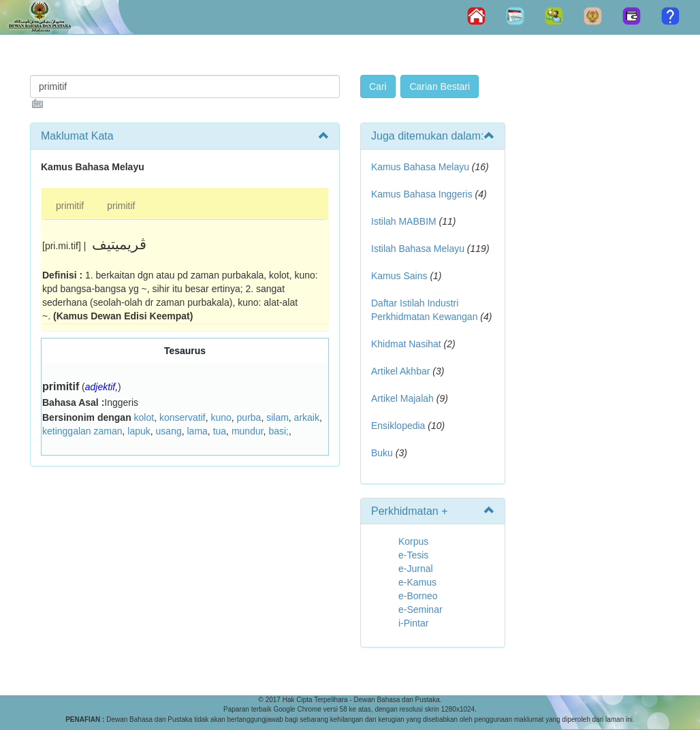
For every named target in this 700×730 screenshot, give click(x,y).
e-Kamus (417, 582)
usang (169, 431)
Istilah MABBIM (404, 221)
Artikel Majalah (402, 398)
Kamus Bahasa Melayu (421, 167)
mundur (248, 431)
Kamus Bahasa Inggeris (422, 194)
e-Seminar (420, 609)
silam (277, 417)
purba (249, 417)
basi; (279, 431)
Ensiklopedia (398, 426)
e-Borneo (418, 596)
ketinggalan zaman (82, 431)
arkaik (307, 417)
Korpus (413, 541)
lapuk (139, 431)
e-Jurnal (416, 569)
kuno (221, 417)
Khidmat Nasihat (406, 344)
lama (197, 431)
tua (220, 431)
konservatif (182, 417)
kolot (144, 417)
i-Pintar (413, 623)
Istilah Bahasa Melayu (418, 249)
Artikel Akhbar (400, 371)
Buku (382, 453)
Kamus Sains (399, 276)
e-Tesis (413, 555)
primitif (70, 206)
